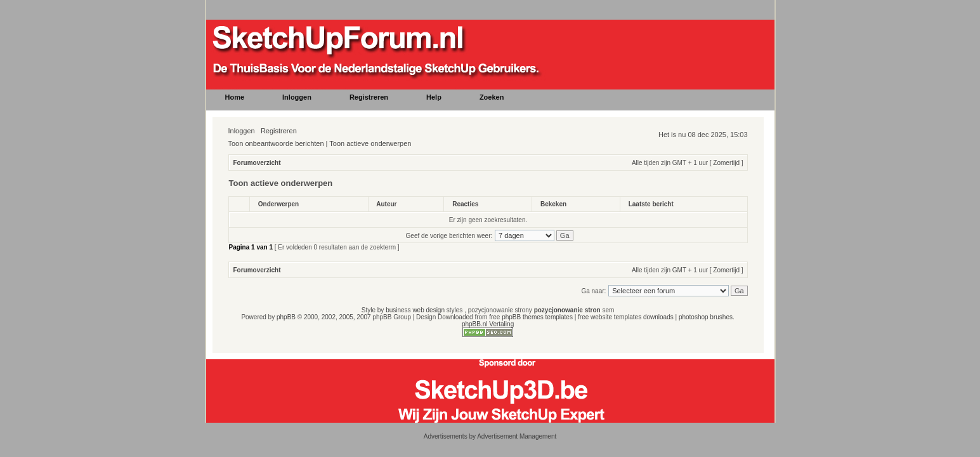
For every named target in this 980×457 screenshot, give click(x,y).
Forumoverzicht (257, 163)
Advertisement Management (517, 436)
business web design (415, 310)
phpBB (286, 317)
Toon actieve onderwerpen (370, 143)
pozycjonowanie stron (567, 310)
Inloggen (242, 131)
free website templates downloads (626, 317)
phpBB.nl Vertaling (488, 324)
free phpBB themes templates (531, 317)
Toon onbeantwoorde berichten (276, 143)
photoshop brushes (706, 317)
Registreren (279, 131)
